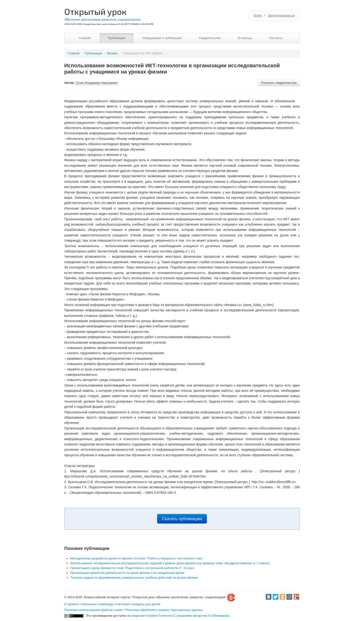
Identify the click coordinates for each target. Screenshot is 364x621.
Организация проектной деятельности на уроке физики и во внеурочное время (127, 573)
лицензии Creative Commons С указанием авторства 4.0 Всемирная (180, 616)
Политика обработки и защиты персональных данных (164, 610)
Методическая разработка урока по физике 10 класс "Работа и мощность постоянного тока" (137, 558)
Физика (112, 53)
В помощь (245, 38)
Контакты (276, 38)
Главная (85, 38)
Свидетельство (210, 38)
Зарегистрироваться (281, 16)
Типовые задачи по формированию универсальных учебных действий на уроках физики (134, 578)
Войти (258, 16)
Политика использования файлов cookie (94, 610)
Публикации (117, 38)
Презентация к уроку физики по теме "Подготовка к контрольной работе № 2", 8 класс (132, 568)
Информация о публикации (162, 38)
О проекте (72, 604)
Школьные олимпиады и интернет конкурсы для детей (121, 604)
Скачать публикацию (182, 519)
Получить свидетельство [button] (279, 83)
